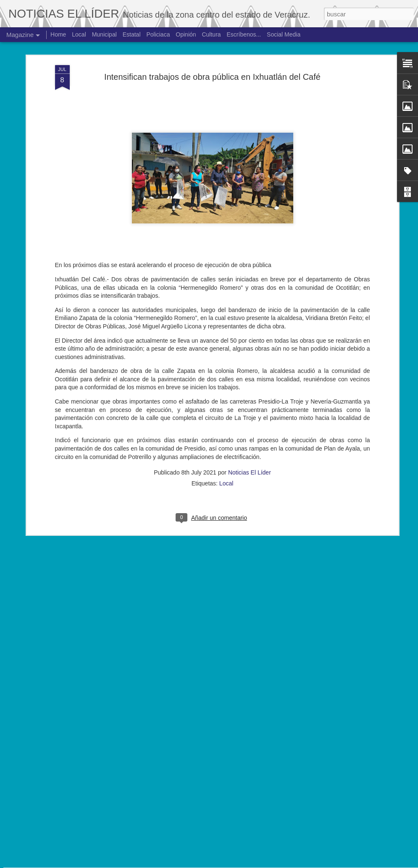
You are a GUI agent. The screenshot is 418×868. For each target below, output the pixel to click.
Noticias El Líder (250, 376)
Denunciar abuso (271, 863)
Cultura (211, 34)
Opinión (186, 34)
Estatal (132, 34)
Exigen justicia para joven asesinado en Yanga (199, 668)
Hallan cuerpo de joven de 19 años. (183, 763)
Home (58, 34)
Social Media (284, 34)
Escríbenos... (244, 34)
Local (226, 387)
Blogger (243, 863)
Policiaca (158, 34)
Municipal (104, 34)
